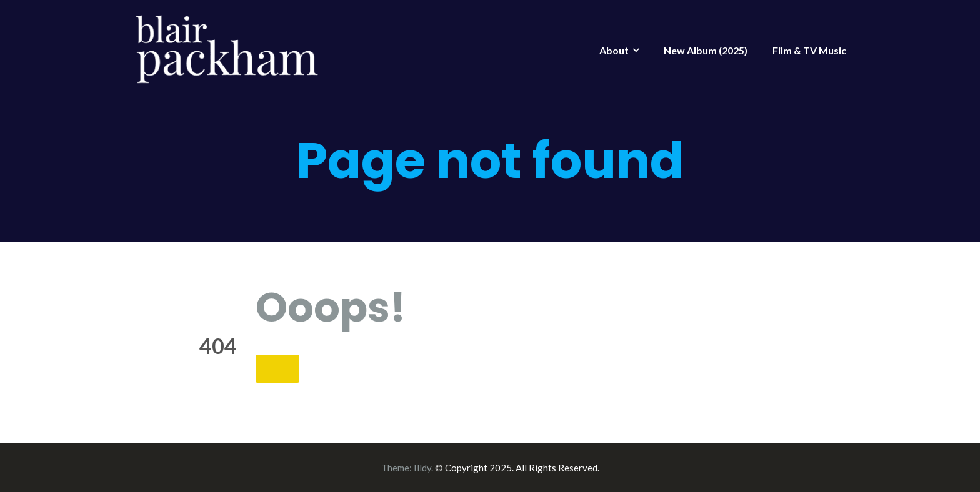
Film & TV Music (809, 50)
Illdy (422, 468)
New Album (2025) (706, 50)
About (614, 50)
